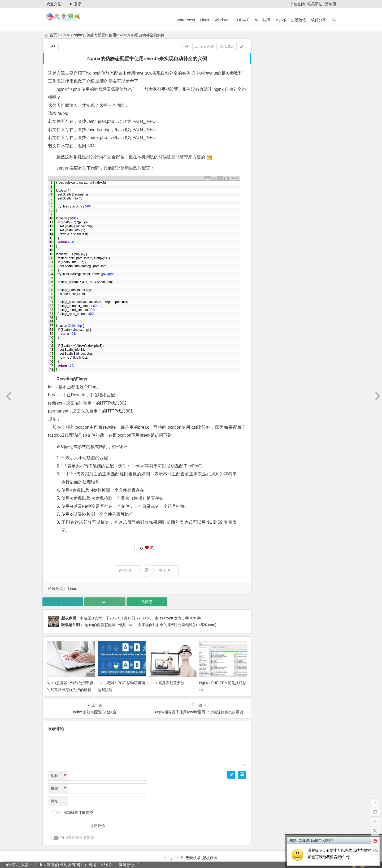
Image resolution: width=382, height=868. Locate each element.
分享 (165, 570)
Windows (222, 20)
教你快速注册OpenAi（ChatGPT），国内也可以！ (304, 139)
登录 (75, 4)
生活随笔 (298, 20)
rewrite (142, 73)
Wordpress (316, 79)
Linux (204, 20)
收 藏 (147, 548)
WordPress (186, 20)
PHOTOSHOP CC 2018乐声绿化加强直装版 (299, 176)
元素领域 (193, 858)
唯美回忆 (315, 4)
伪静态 (108, 73)
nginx (63, 89)
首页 (51, 35)
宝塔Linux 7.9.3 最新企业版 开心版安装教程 (299, 169)
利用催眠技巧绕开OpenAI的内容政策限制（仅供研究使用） (312, 117)
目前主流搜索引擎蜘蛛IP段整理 (288, 110)
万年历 (331, 4)
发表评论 (205, 46)
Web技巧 (263, 20)
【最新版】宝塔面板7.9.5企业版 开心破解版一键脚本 (306, 147)
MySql (281, 20)
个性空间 (297, 4)
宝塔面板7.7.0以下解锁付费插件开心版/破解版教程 (304, 162)
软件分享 (319, 20)
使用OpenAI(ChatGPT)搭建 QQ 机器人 (295, 132)
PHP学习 (242, 20)
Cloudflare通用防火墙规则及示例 (290, 154)
